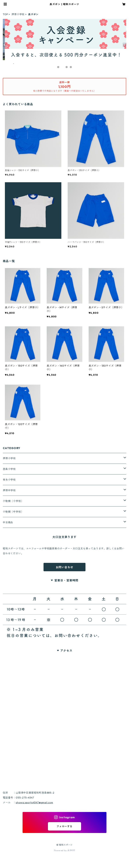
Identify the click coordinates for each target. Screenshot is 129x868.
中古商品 (8, 522)
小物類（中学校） (13, 512)
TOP (5, 14)
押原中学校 (9, 490)
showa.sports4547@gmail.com (34, 803)
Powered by (65, 850)
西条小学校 (9, 469)
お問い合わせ (65, 567)
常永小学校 (9, 480)
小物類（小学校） (13, 501)
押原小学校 (18, 14)
